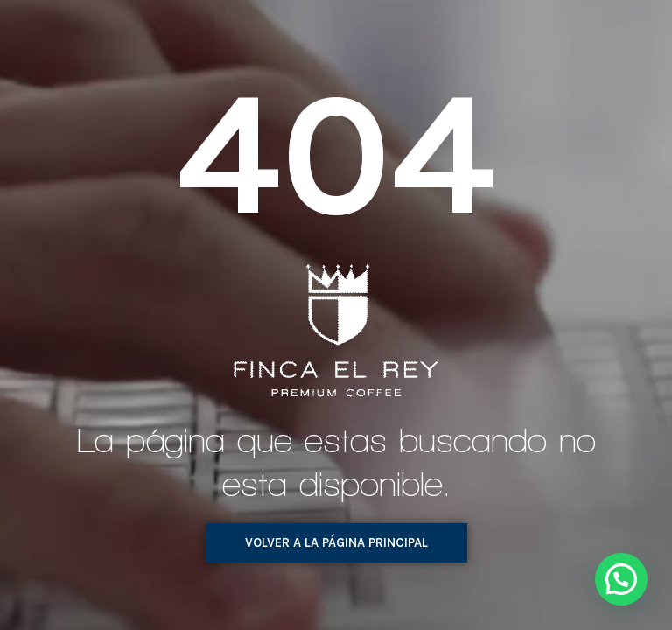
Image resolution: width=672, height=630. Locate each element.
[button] (336, 543)
